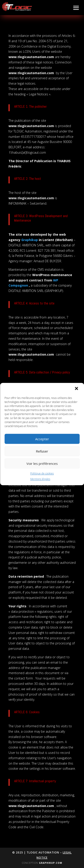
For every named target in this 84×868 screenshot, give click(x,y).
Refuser (42, 451)
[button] (77, 389)
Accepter (42, 439)
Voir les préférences (42, 463)
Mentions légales (40, 479)
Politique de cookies (42, 473)
